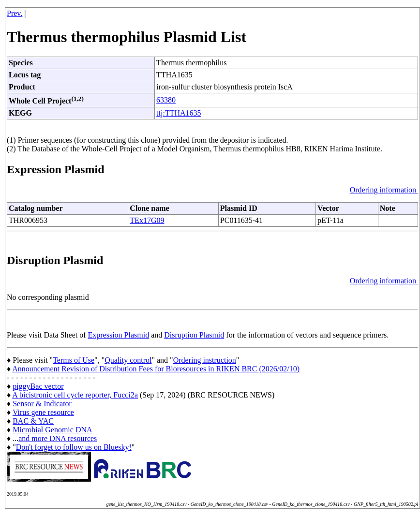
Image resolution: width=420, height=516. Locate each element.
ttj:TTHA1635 (179, 113)
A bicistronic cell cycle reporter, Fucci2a (75, 395)
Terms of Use (74, 360)
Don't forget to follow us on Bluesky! (74, 447)
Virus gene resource (43, 412)
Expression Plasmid (119, 335)
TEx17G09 (147, 220)
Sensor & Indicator (42, 404)
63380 (166, 100)
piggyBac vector (38, 386)
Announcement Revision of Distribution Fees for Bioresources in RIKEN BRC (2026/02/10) (156, 369)
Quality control (128, 360)
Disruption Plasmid (194, 335)
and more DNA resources (58, 438)
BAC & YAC (33, 421)
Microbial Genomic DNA (52, 430)
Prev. (15, 13)
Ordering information (384, 190)
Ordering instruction (205, 360)
